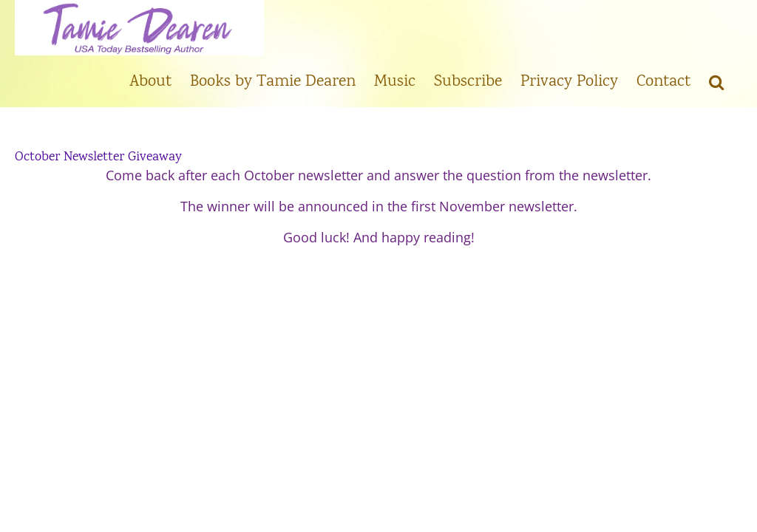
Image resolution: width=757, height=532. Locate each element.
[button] (716, 81)
